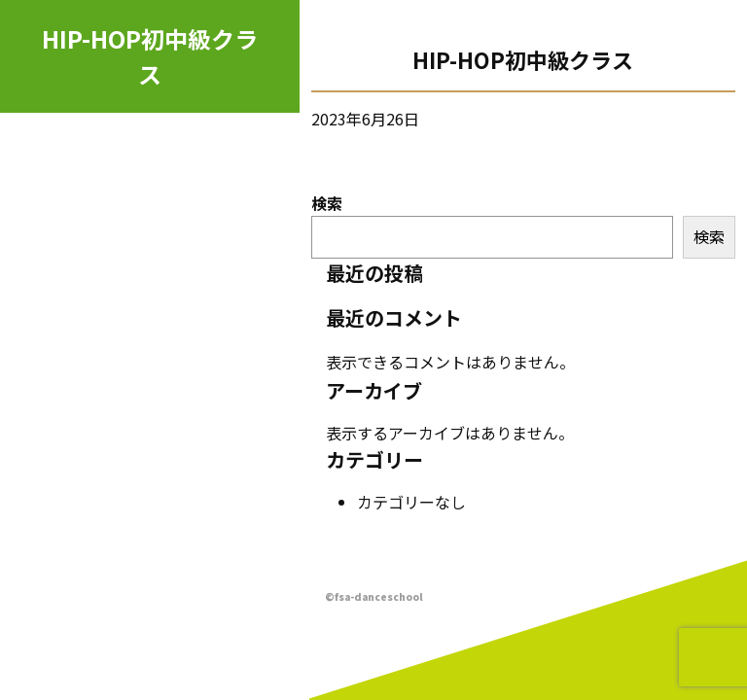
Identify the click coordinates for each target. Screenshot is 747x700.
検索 (327, 203)
